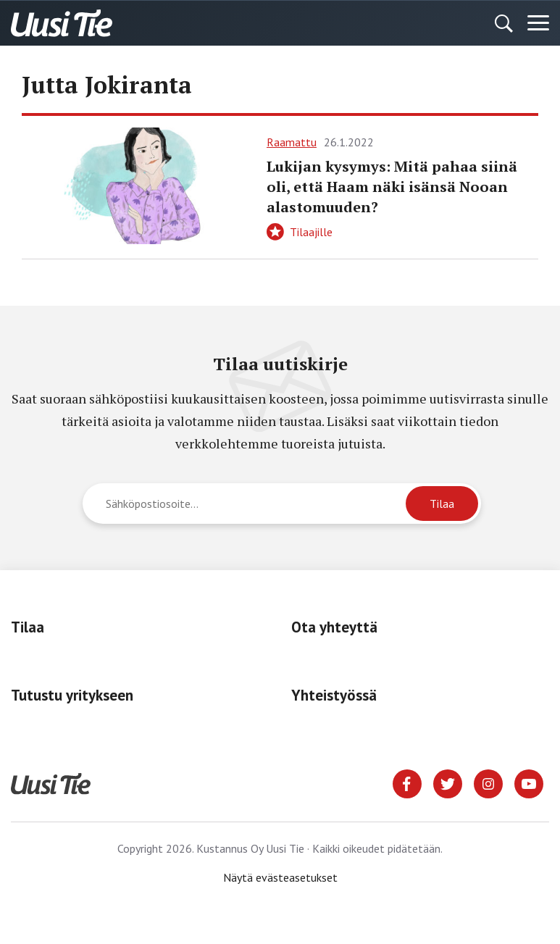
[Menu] (538, 23)
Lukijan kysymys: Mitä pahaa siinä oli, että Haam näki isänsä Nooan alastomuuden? (392, 187)
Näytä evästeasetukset (280, 877)
